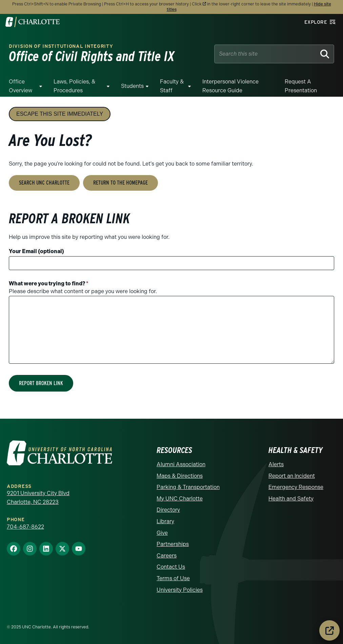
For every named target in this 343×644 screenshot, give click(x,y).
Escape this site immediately (60, 114)
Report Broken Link (41, 383)
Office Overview (21, 86)
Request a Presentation (301, 86)
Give (162, 533)
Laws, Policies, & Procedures (74, 86)
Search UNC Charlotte (44, 183)
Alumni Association (181, 464)
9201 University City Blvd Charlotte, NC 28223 (38, 498)
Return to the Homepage (120, 183)
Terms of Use (173, 578)
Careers (167, 556)
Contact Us (171, 567)
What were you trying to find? (49, 283)
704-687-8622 (25, 527)
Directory (168, 510)
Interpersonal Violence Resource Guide (230, 86)
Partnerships (173, 544)
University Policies (180, 590)
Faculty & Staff (172, 86)
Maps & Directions (180, 476)
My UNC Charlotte (180, 499)
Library (165, 521)
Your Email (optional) (36, 251)
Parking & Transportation (188, 487)
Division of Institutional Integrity (61, 46)
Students (132, 86)
